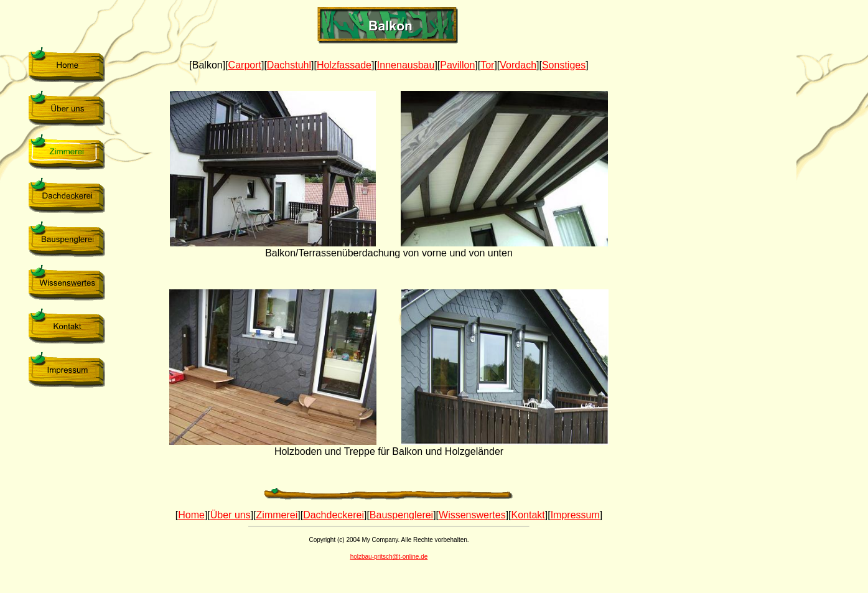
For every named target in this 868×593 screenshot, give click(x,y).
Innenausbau (406, 65)
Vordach (518, 65)
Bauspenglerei (401, 515)
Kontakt (528, 515)
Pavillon (457, 65)
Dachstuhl (289, 65)
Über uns (231, 515)
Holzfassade (344, 65)
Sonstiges (564, 65)
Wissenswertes (472, 515)
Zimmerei (277, 515)
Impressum (575, 515)
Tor (487, 65)
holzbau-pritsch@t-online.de (389, 557)
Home (191, 515)
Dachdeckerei (334, 515)
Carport (245, 65)
